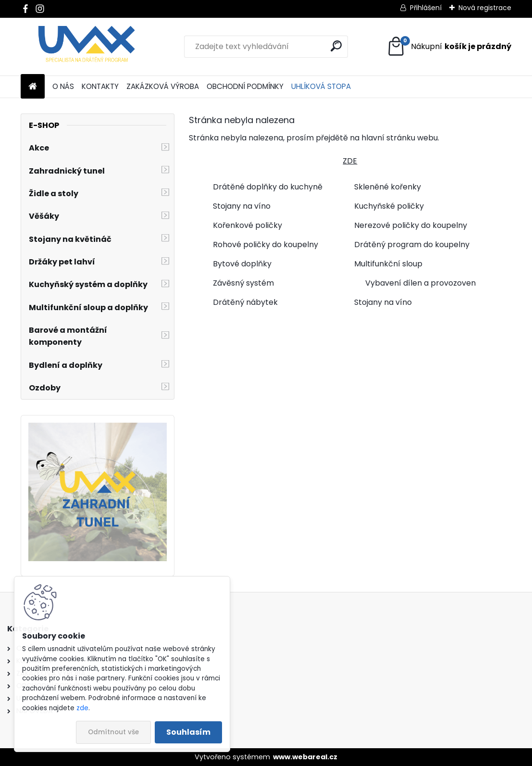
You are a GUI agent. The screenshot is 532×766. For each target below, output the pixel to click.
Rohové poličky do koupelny (266, 245)
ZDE (350, 161)
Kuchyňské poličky (389, 206)
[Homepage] (33, 87)
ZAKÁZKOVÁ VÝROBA (163, 86)
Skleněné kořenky (388, 187)
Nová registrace (485, 8)
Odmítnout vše (113, 732)
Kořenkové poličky (247, 225)
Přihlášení (426, 8)
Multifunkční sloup (388, 264)
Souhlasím (188, 732)
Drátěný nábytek (245, 302)
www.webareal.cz (305, 757)
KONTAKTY (100, 86)
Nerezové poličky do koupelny (411, 225)
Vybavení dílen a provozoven (421, 283)
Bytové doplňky (242, 264)
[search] (336, 46)
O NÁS (63, 86)
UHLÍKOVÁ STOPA (321, 86)
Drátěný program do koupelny (412, 245)
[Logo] (87, 47)
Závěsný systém (243, 283)
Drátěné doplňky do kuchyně (268, 187)
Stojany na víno (242, 206)
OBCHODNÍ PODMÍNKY (245, 86)
